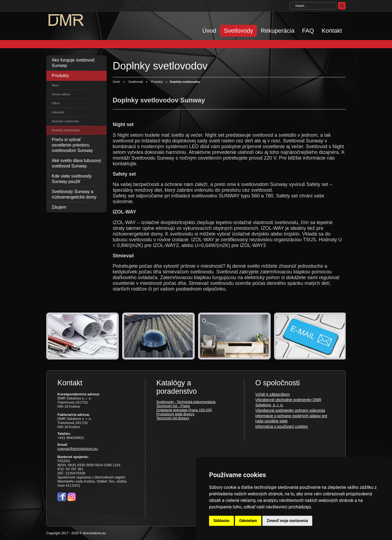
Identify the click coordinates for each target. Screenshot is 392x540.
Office (56, 103)
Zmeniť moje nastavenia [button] (287, 521)
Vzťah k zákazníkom (273, 394)
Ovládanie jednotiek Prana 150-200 (184, 410)
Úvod (209, 31)
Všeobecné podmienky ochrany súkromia (290, 410)
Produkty (60, 76)
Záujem (59, 207)
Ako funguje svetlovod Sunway (73, 63)
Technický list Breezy (173, 418)
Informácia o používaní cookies (282, 426)
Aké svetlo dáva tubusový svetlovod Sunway (76, 163)
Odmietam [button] (248, 521)
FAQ (308, 31)
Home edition (61, 94)
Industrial (58, 112)
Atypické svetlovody (65, 121)
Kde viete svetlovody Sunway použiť (72, 179)
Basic (56, 85)
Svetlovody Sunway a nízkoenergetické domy (74, 194)
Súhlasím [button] (221, 521)
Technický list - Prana (173, 406)
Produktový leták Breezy (175, 414)
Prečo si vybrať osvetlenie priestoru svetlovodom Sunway (72, 145)
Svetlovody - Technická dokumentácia (186, 402)
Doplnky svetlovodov (66, 130)
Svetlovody (238, 31)
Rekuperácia (278, 31)
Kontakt (332, 31)
